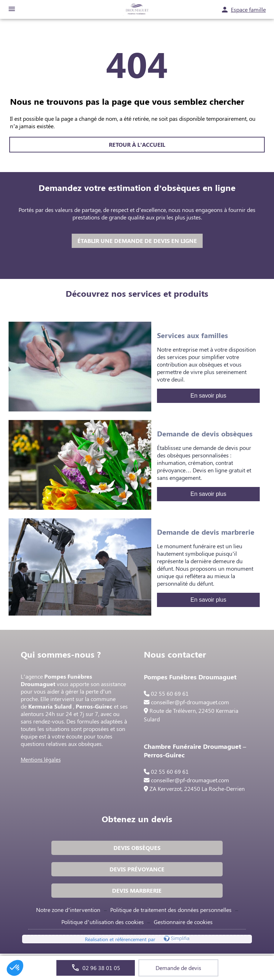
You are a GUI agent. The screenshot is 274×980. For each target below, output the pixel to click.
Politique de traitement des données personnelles (171, 910)
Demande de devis (178, 968)
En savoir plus (209, 396)
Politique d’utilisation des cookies (102, 922)
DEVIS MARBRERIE (137, 890)
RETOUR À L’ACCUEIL (137, 144)
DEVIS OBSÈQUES (137, 848)
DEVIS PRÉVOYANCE (137, 869)
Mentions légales (41, 759)
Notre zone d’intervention (68, 910)
